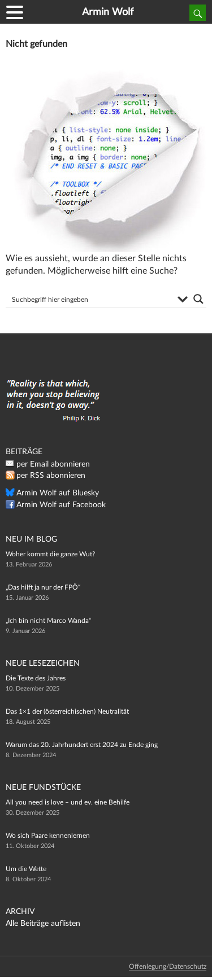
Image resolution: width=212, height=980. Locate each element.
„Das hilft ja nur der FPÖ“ (43, 587)
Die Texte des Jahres (36, 678)
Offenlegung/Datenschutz (168, 966)
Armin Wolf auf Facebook (61, 505)
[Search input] (91, 299)
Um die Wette (26, 869)
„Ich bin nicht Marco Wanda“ (48, 621)
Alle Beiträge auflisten (43, 924)
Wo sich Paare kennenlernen (48, 836)
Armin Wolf (108, 12)
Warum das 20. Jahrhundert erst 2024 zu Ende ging (82, 745)
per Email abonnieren (53, 464)
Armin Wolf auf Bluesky (58, 493)
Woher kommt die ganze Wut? (50, 554)
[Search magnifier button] (198, 299)
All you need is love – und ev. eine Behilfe (68, 802)
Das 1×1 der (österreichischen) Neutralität (67, 711)
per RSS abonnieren (51, 476)
